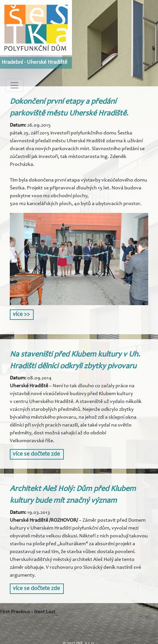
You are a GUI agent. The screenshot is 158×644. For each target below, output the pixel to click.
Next (39, 612)
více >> (21, 315)
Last (51, 612)
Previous (20, 612)
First (5, 612)
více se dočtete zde (36, 454)
